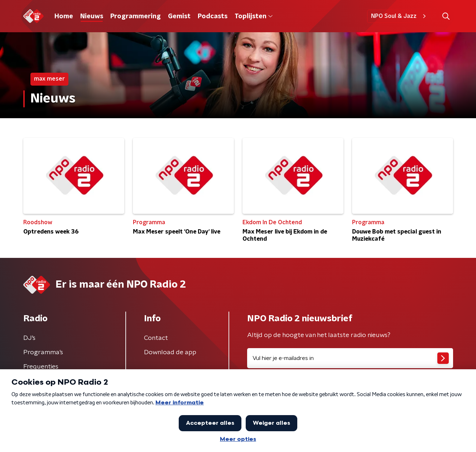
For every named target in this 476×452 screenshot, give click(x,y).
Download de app (170, 352)
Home (64, 16)
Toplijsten (254, 16)
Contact (156, 338)
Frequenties (41, 367)
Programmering (136, 16)
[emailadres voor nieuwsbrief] (350, 358)
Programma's (43, 352)
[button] (446, 16)
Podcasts (213, 16)
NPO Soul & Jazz (400, 16)
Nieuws (92, 16)
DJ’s (29, 338)
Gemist (179, 16)
